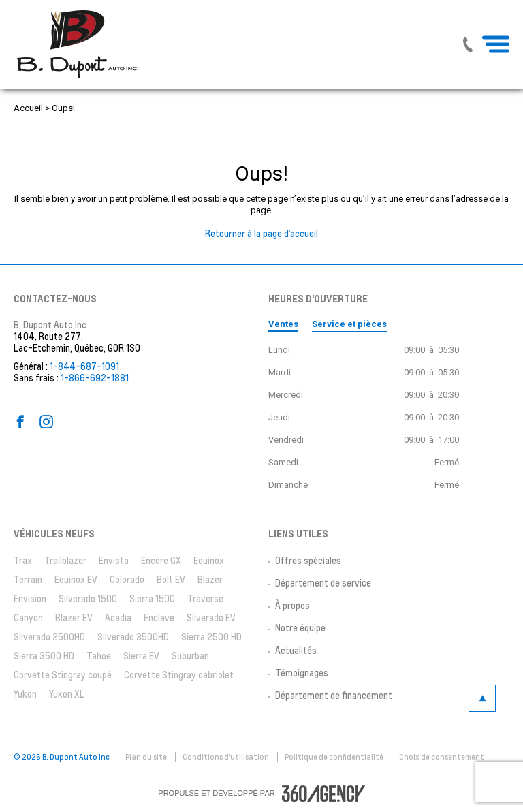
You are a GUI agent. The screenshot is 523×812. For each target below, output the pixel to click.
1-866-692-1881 (95, 378)
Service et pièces (349, 324)
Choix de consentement (442, 757)
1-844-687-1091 (84, 366)
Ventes (283, 324)
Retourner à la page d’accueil (261, 234)
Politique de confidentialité (335, 757)
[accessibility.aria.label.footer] (323, 794)
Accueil (28, 108)
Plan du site (147, 757)
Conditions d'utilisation (226, 757)
